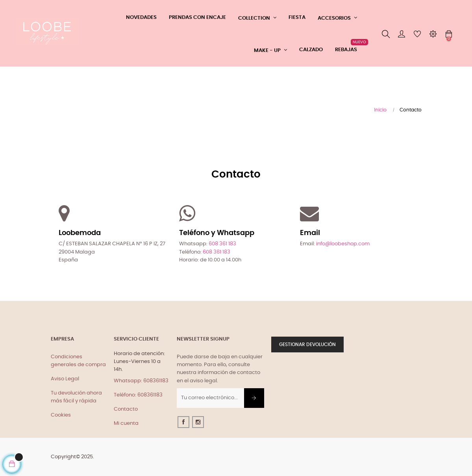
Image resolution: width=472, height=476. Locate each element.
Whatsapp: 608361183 (141, 381)
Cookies (61, 415)
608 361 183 (222, 244)
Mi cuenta (126, 423)
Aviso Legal (65, 379)
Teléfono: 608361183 (138, 395)
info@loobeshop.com (343, 244)
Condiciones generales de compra (78, 361)
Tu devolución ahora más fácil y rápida (76, 397)
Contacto (126, 409)
